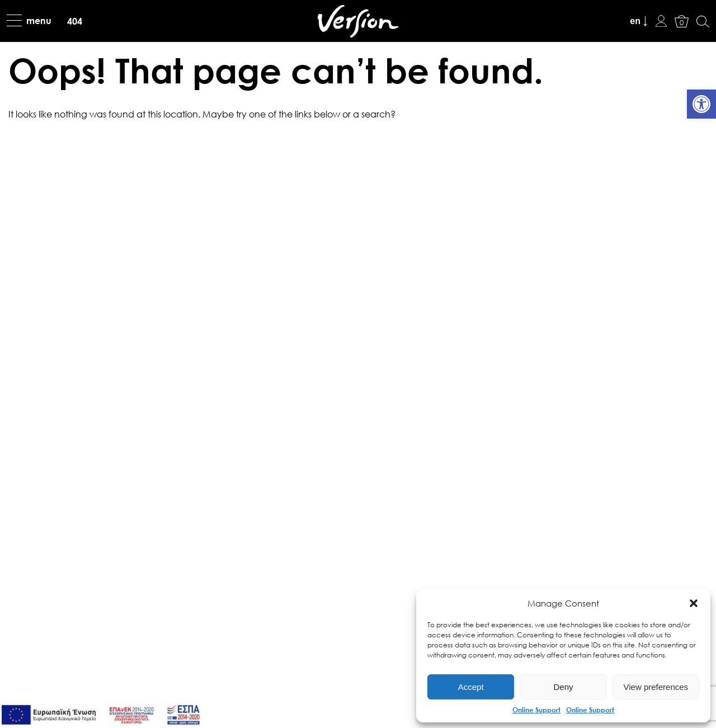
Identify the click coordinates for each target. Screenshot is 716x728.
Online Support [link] (536, 710)
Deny (563, 687)
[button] (694, 603)
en (635, 21)
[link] (701, 104)
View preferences (656, 687)
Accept (471, 687)
